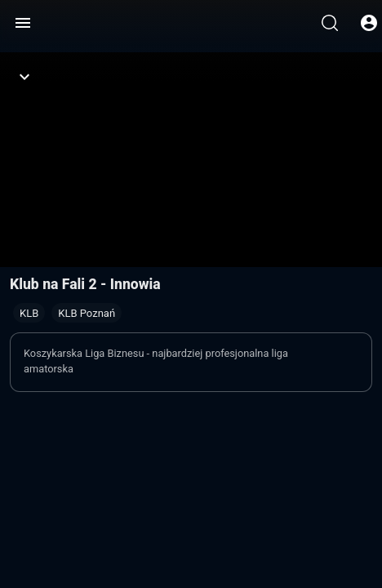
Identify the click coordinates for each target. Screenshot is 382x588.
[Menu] (23, 23)
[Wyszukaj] (330, 23)
